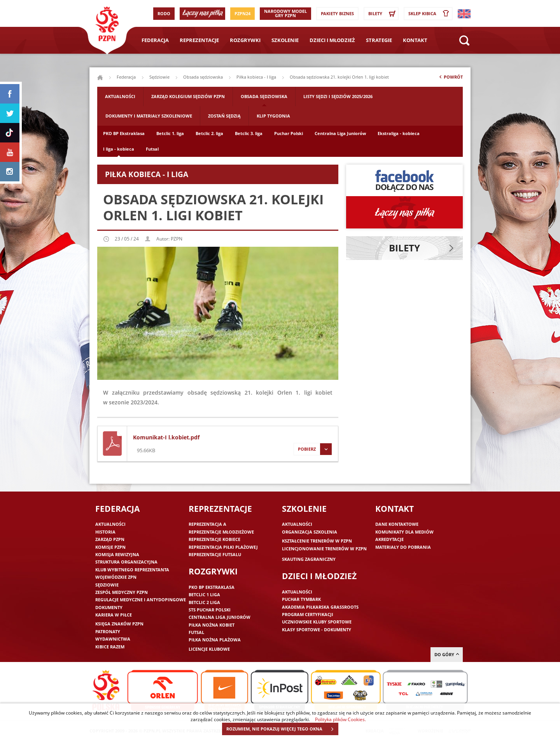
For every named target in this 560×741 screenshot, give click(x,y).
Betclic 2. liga (209, 133)
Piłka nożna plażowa (215, 640)
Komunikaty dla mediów (404, 532)
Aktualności (120, 96)
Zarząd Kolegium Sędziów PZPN (188, 96)
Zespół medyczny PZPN (122, 592)
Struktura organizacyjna (126, 562)
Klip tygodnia (273, 116)
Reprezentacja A (207, 524)
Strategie (379, 40)
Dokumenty (109, 607)
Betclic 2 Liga (204, 602)
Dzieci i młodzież (332, 40)
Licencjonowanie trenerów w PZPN (324, 549)
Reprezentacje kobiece (214, 539)
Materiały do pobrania (403, 547)
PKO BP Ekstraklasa (124, 133)
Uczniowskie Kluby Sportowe (317, 622)
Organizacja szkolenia (310, 532)
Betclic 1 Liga (204, 594)
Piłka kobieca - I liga (256, 77)
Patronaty (108, 631)
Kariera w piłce (114, 615)
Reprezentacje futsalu (215, 554)
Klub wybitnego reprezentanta (132, 570)
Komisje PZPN (110, 547)
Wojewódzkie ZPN (116, 577)
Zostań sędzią (224, 116)
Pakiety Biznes (337, 13)
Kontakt (415, 40)
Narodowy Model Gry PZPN (285, 13)
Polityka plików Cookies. (340, 719)
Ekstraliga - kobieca (399, 133)
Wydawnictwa (113, 639)
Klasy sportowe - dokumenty (317, 629)
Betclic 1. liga (170, 133)
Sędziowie (159, 77)
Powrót (450, 79)
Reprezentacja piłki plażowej (223, 547)
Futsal (152, 149)
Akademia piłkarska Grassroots (320, 607)
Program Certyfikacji (308, 614)
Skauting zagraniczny (309, 559)
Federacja (155, 40)
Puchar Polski (289, 133)
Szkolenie (285, 40)
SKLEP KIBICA (430, 14)
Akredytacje (389, 539)
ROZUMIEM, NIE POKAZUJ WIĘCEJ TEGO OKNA (282, 729)
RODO (164, 13)
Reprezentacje (199, 40)
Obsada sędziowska (203, 77)
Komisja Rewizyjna (117, 554)
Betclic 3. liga (249, 133)
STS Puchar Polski (210, 610)
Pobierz (313, 449)
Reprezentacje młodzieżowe (221, 532)
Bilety (383, 14)
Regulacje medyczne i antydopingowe (141, 600)
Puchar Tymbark (301, 599)
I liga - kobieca (119, 149)
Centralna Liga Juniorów (340, 133)
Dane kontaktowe (397, 524)
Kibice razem (110, 647)
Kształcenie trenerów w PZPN (317, 541)
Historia (105, 532)
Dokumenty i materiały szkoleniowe (149, 116)
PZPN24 (242, 13)
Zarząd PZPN (110, 539)
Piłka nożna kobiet (212, 625)
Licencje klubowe (209, 649)
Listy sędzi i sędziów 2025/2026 (338, 96)
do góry (447, 654)
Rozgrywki (245, 40)
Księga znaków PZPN (119, 624)
